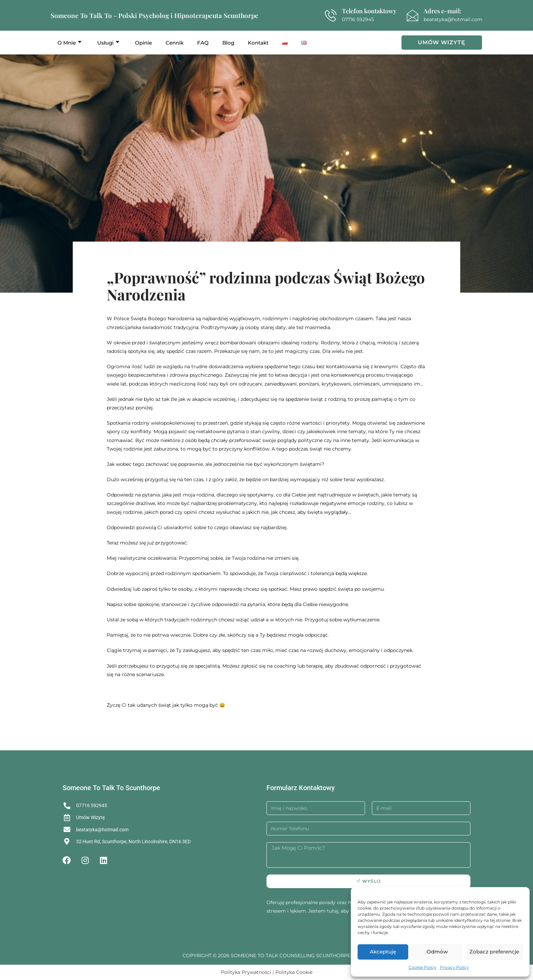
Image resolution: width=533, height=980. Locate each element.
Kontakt (258, 43)
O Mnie (70, 43)
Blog (228, 43)
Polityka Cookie (294, 972)
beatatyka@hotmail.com (453, 19)
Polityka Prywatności (246, 972)
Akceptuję (383, 952)
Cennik (175, 43)
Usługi (108, 43)
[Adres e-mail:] (412, 15)
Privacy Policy (454, 967)
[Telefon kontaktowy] (331, 15)
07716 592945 (358, 19)
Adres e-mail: (442, 11)
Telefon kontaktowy (369, 11)
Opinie (143, 43)
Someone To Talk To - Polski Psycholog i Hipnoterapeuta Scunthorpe (154, 15)
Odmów (437, 952)
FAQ (203, 43)
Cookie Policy (423, 967)
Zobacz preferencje (494, 952)
